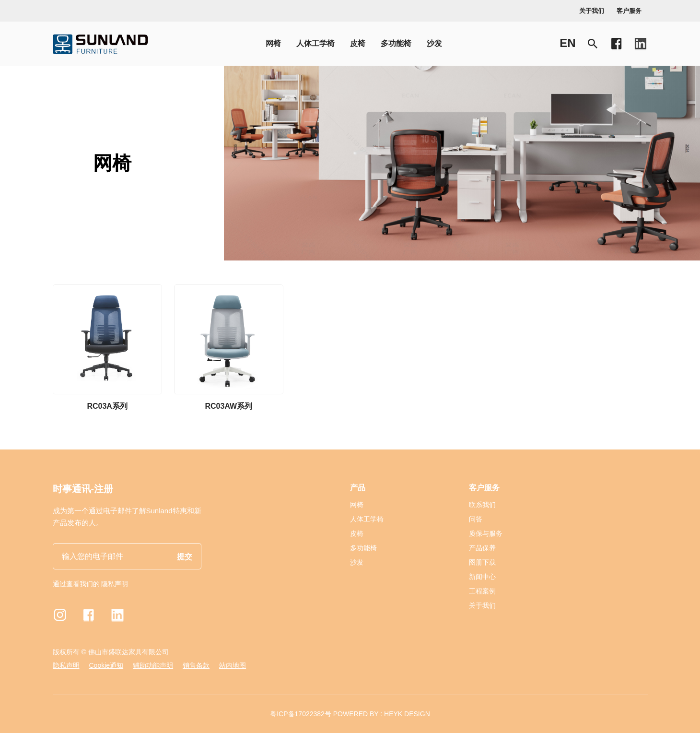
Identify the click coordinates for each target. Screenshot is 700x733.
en (567, 43)
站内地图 (233, 665)
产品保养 (482, 548)
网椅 (273, 43)
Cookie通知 (106, 665)
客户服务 (629, 11)
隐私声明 (115, 584)
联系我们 (482, 505)
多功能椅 (396, 43)
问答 (476, 519)
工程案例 (482, 591)
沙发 (434, 43)
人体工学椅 (315, 43)
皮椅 (358, 43)
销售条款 (196, 665)
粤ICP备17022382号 (301, 714)
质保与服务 (486, 533)
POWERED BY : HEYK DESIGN (382, 714)
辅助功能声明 (153, 665)
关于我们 (592, 11)
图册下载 (482, 562)
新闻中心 (482, 577)
